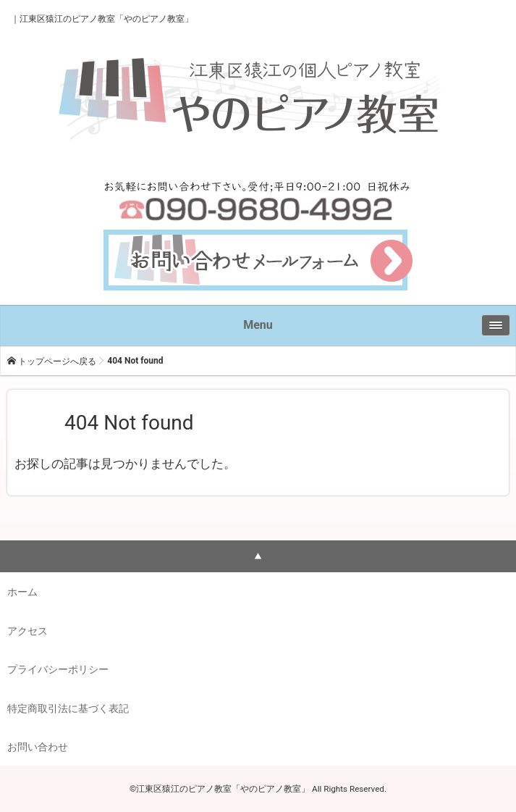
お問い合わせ (38, 747)
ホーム (22, 592)
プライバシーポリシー (58, 669)
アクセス (28, 631)
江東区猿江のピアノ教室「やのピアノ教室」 (106, 19)
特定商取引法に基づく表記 (68, 708)
